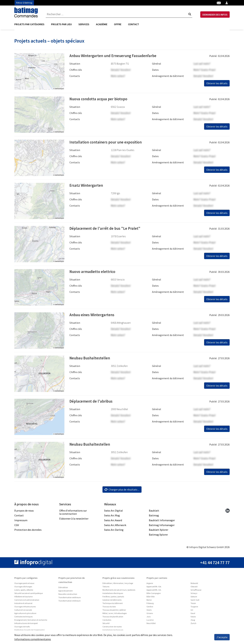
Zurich (193, 624)
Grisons (150, 614)
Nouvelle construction (68, 595)
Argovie (150, 584)
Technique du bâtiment (113, 604)
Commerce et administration (27, 601)
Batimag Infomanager (162, 526)
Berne (149, 601)
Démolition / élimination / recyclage (118, 584)
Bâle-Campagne (154, 594)
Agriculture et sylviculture (25, 614)
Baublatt (154, 512)
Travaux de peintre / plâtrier (114, 611)
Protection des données (28, 531)
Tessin (193, 604)
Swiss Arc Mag (112, 517)
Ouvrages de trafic (22, 628)
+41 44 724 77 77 (215, 564)
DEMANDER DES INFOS (215, 15)
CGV (17, 526)
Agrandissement (66, 592)
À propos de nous (24, 512)
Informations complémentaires (33, 639)
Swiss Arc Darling (114, 531)
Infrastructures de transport (26, 624)
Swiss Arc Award (113, 521)
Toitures (106, 588)
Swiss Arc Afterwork (115, 526)
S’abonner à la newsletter (74, 520)
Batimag (154, 517)
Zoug (193, 621)
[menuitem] (31, 24)
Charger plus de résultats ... (122, 491)
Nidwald (194, 584)
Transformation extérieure (70, 599)
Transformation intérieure (69, 602)
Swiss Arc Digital (113, 512)
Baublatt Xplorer (159, 531)
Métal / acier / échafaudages (115, 614)
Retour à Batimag (24, 3)
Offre (118, 24)
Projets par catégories (29, 24)
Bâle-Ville (151, 598)
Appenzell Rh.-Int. (154, 591)
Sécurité (106, 624)
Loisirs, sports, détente (24, 591)
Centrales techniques (23, 618)
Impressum (21, 521)
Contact (134, 24)
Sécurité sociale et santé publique (29, 594)
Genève (150, 608)
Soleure (194, 598)
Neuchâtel (151, 624)
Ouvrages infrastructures (25, 608)
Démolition (63, 589)
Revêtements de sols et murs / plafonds (119, 591)
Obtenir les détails (217, 84)
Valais (193, 618)
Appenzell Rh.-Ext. (154, 588)
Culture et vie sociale (23, 611)
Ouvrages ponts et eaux (24, 584)
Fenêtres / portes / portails (113, 598)
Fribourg (150, 604)
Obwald (194, 588)
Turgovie (194, 608)
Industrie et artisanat (23, 604)
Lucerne (150, 621)
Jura (149, 618)
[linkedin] (228, 512)
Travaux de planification (113, 618)
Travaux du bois (109, 608)
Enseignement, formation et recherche (31, 621)
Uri (192, 611)
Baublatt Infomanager (162, 521)
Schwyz (194, 594)
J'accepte (222, 637)
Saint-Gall (195, 601)
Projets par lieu (61, 24)
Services (84, 24)
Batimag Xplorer (158, 536)
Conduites (107, 621)
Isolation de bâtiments (112, 601)
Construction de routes (112, 628)
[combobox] (119, 14)
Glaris (149, 611)
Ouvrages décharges (23, 588)
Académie (102, 24)
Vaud (193, 614)
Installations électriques (113, 594)
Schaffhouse (196, 591)
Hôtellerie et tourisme (23, 598)
